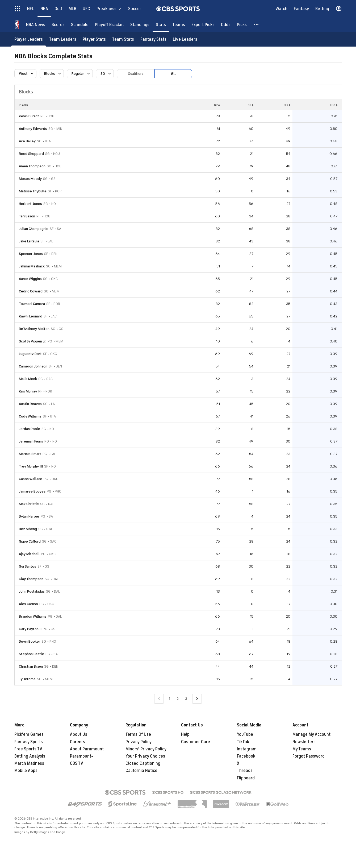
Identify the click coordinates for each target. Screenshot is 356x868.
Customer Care (196, 742)
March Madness (29, 763)
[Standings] (140, 25)
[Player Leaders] (29, 39)
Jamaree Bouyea (32, 491)
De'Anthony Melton (34, 329)
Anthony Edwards (33, 129)
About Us (79, 734)
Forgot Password (309, 756)
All (173, 74)
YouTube (245, 734)
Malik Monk (28, 379)
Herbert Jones (30, 204)
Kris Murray (28, 391)
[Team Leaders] (63, 39)
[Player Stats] (94, 39)
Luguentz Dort (30, 354)
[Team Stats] (123, 39)
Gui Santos (28, 566)
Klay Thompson (31, 579)
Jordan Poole (30, 429)
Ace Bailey (27, 141)
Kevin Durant (29, 116)
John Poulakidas (32, 591)
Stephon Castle (32, 654)
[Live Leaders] (185, 39)
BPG (334, 105)
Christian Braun (31, 666)
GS (251, 105)
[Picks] (242, 25)
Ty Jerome (27, 679)
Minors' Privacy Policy (146, 749)
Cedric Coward (31, 291)
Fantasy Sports (29, 742)
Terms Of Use (138, 734)
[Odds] (226, 25)
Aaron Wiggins (30, 279)
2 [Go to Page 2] (178, 699)
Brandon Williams (33, 616)
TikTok (243, 742)
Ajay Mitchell (29, 554)
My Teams (302, 749)
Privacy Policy (139, 742)
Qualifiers (136, 74)
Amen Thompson (32, 166)
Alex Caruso (28, 604)
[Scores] (58, 25)
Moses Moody (30, 179)
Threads (245, 771)
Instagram (247, 749)
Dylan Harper (29, 516)
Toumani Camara (32, 304)
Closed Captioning (143, 763)
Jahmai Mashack (32, 266)
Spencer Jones (31, 254)
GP (217, 105)
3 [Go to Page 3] (186, 699)
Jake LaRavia (29, 241)
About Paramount (87, 749)
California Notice (141, 771)
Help (185, 734)
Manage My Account (311, 734)
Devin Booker (30, 641)
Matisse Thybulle (33, 191)
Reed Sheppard (31, 154)
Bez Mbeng (28, 529)
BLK (287, 105)
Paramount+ (82, 756)
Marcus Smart (30, 454)
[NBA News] (36, 25)
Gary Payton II (30, 629)
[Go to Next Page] (197, 699)
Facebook (246, 756)
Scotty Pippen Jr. (33, 341)
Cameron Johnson (33, 366)
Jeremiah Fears (31, 441)
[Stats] (161, 25)
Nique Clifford (30, 541)
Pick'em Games (29, 734)
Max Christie (29, 504)
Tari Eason (27, 216)
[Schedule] (80, 25)
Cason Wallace (31, 479)
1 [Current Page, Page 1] (169, 699)
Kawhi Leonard (31, 316)
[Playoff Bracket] (109, 25)
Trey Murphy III (31, 466)
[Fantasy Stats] (153, 39)
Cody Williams (30, 416)
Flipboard (246, 778)
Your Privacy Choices (145, 756)
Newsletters (304, 742)
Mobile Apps (26, 771)
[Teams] (179, 25)
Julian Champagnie (34, 229)
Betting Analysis (30, 756)
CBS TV (77, 763)
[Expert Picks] (203, 25)
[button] (257, 25)
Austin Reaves (30, 404)
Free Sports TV (28, 749)
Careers (78, 742)
